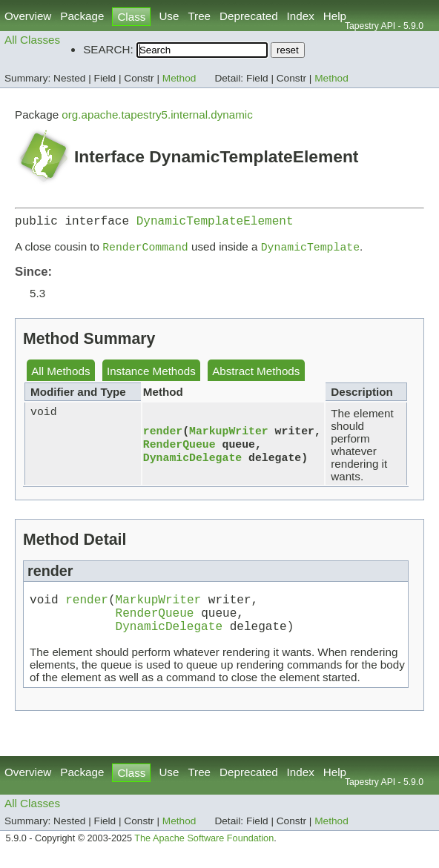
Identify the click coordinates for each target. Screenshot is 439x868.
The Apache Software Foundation (204, 852)
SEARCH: (108, 49)
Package (82, 16)
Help (335, 16)
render (163, 434)
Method (179, 78)
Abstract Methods (256, 375)
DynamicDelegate (192, 463)
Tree (199, 16)
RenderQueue (179, 448)
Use (169, 16)
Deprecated (249, 16)
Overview (28, 16)
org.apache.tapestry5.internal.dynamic (157, 115)
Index (301, 16)
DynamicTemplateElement (215, 223)
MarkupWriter (229, 434)
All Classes (32, 40)
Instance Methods (151, 375)
